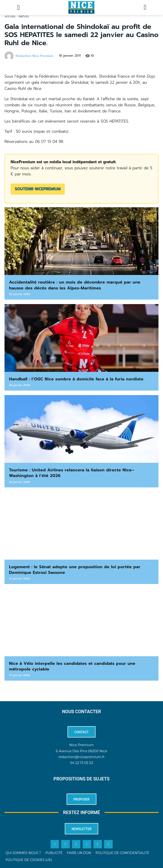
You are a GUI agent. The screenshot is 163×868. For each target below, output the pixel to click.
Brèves (24, 16)
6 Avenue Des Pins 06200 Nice (81, 751)
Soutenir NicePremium (38, 189)
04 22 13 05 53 (81, 763)
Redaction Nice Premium (35, 56)
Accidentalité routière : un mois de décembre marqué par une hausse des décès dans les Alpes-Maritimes (75, 285)
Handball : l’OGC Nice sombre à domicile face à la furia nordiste (76, 379)
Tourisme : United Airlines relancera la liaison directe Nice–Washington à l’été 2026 (72, 473)
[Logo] (81, 7)
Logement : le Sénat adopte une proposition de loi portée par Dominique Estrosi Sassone (75, 570)
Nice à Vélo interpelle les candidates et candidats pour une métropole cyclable (72, 666)
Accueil (10, 16)
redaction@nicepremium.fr (81, 757)
